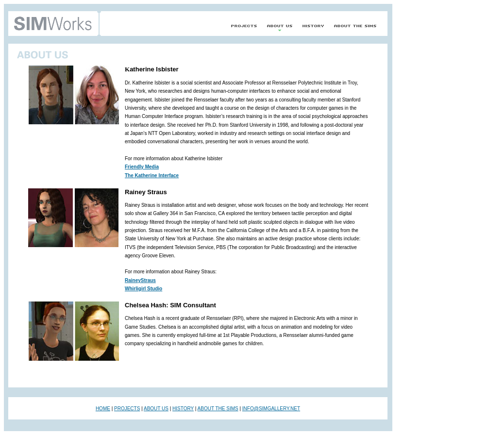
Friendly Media (142, 167)
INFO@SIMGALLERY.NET (271, 409)
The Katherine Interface (152, 176)
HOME (103, 409)
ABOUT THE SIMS (218, 409)
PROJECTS (127, 409)
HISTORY (183, 409)
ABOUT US (156, 409)
